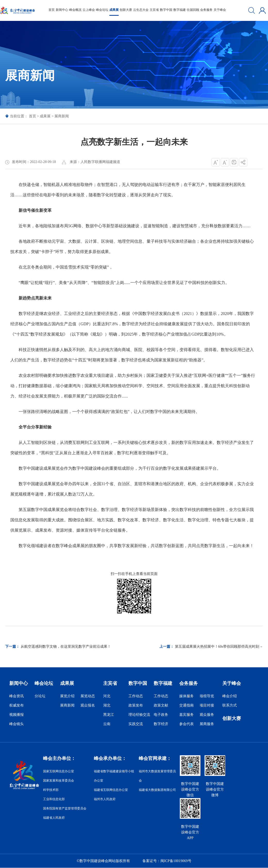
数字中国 (166, 10)
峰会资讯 (17, 696)
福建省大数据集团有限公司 (157, 790)
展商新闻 (62, 116)
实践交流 (136, 724)
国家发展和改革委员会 (59, 781)
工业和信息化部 (54, 799)
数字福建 (180, 10)
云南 (107, 724)
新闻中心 (62, 10)
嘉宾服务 (186, 715)
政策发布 (136, 705)
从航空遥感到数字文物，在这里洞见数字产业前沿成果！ (66, 647)
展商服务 (207, 724)
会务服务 (206, 10)
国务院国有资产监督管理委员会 (65, 808)
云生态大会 (141, 10)
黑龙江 (109, 715)
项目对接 (207, 705)
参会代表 (186, 724)
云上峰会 (89, 10)
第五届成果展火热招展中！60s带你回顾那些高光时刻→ (219, 647)
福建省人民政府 (54, 818)
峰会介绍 (230, 696)
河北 (107, 696)
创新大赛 (126, 10)
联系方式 (230, 705)
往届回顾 (193, 10)
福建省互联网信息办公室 (111, 790)
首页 (52, 10)
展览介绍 (67, 696)
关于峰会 (220, 10)
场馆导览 (207, 696)
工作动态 (136, 696)
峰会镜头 (17, 724)
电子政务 (161, 715)
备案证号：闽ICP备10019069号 (167, 861)
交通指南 (186, 705)
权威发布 (17, 705)
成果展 (114, 10)
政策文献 (161, 705)
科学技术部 (51, 790)
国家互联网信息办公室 (59, 771)
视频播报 (17, 715)
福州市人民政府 (105, 799)
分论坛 (40, 696)
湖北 (107, 705)
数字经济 (161, 724)
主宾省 (154, 10)
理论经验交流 (139, 715)
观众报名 (88, 705)
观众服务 (207, 715)
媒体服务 (186, 696)
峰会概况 (75, 10)
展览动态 (88, 696)
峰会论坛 (102, 10)
